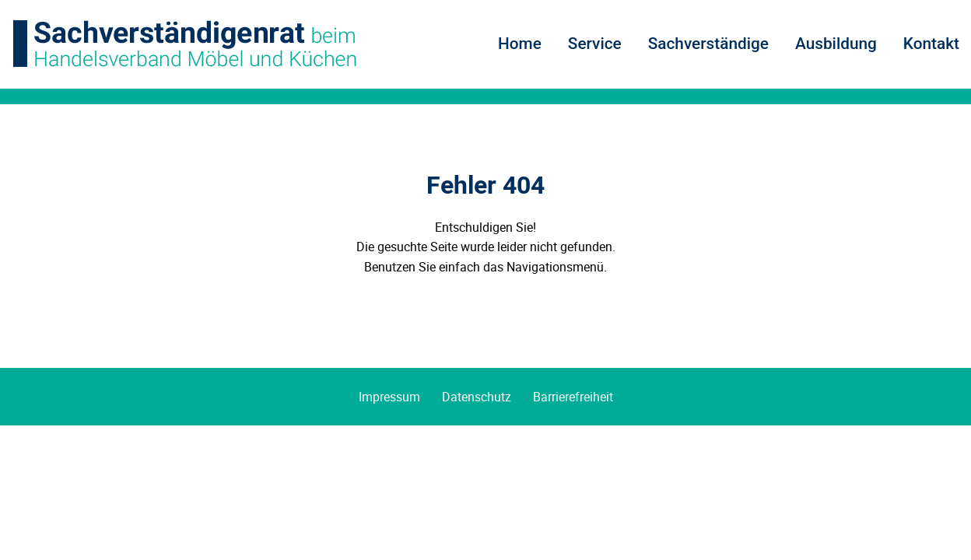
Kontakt (931, 44)
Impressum (389, 397)
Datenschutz (477, 397)
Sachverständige (708, 44)
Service (595, 44)
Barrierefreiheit (573, 397)
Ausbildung (836, 44)
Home (520, 44)
